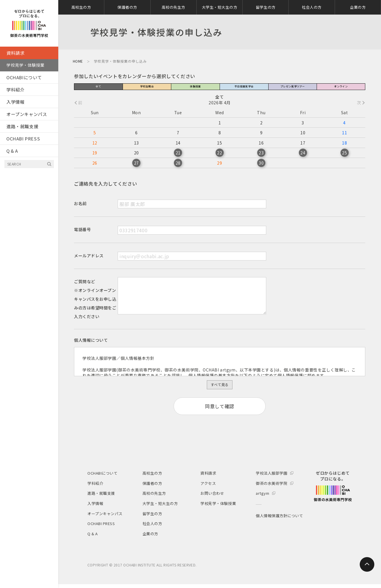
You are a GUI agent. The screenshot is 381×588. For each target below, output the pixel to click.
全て (98, 88)
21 (178, 156)
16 (261, 146)
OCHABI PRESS (23, 139)
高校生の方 (81, 7)
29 (219, 167)
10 (303, 136)
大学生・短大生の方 (220, 7)
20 (136, 156)
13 (136, 146)
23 (261, 156)
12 (95, 146)
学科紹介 (15, 90)
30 (261, 167)
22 (219, 156)
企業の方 (358, 7)
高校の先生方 (173, 7)
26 (95, 167)
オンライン (341, 88)
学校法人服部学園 (271, 477)
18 (344, 146)
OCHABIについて (24, 77)
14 (178, 146)
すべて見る (219, 388)
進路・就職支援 (22, 126)
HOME (78, 61)
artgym (262, 497)
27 (136, 167)
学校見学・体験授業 (25, 65)
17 (303, 146)
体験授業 (195, 88)
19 (95, 156)
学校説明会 (147, 88)
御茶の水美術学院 (271, 487)
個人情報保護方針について (279, 519)
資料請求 (15, 53)
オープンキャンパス (27, 114)
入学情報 (15, 102)
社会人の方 (312, 7)
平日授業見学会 (244, 88)
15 (219, 146)
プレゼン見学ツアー (292, 88)
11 (344, 136)
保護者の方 (127, 7)
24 (303, 156)
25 (344, 156)
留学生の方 (266, 7)
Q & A (12, 151)
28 (178, 167)
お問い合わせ (212, 497)
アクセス (208, 487)
